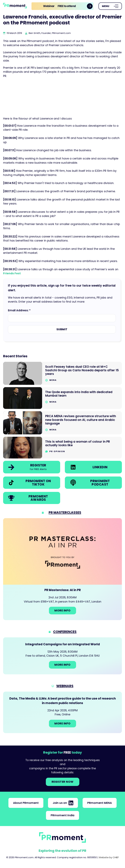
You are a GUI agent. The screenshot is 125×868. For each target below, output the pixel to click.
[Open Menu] (110, 6)
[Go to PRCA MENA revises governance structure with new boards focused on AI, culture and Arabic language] (62, 423)
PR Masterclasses (65, 512)
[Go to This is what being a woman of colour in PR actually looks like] (62, 448)
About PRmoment (26, 803)
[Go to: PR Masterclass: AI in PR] (62, 569)
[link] (62, 6)
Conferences (65, 632)
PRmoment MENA (100, 803)
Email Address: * (19, 310)
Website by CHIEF (109, 857)
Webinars (65, 686)
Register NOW (63, 782)
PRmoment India (62, 815)
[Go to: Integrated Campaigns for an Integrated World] (62, 656)
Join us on (63, 803)
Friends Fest (12, 273)
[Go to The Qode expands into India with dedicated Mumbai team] (62, 398)
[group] (62, 6)
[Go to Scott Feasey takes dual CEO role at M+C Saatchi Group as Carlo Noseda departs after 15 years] (62, 373)
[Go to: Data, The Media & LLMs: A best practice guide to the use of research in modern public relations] (62, 712)
